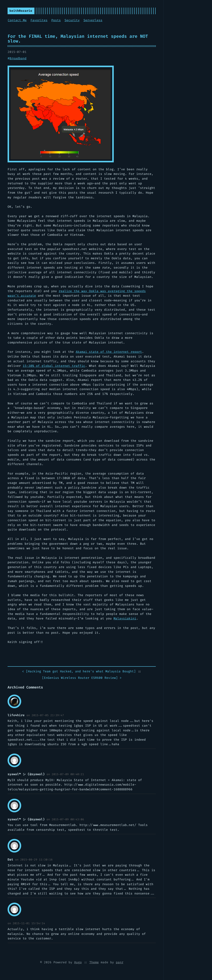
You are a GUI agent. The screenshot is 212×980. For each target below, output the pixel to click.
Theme (94, 962)
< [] (79, 672)
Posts (56, 20)
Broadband (18, 58)
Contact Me (17, 20)
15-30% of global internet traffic (54, 366)
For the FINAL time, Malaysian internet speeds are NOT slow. (78, 39)
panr (120, 962)
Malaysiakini (125, 618)
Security (72, 20)
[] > (82, 678)
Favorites (39, 20)
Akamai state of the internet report (109, 352)
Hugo (78, 962)
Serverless (93, 20)
